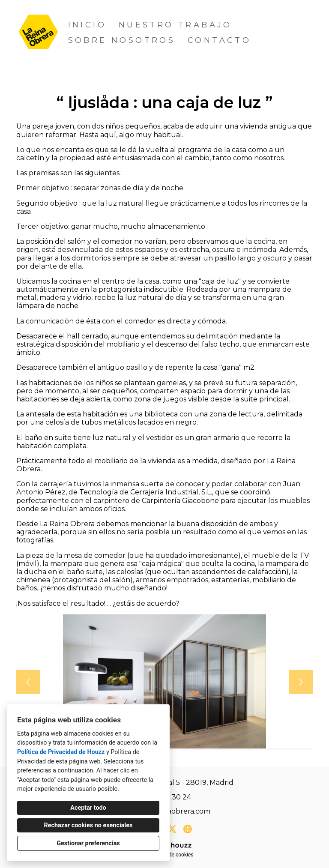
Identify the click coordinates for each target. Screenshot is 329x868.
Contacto (219, 40)
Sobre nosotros (122, 40)
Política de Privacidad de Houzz (61, 752)
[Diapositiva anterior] (28, 682)
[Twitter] (172, 829)
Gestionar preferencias (88, 843)
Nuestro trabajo (175, 25)
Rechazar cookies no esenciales (88, 825)
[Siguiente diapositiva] (301, 682)
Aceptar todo (88, 808)
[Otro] (188, 829)
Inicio (87, 25)
